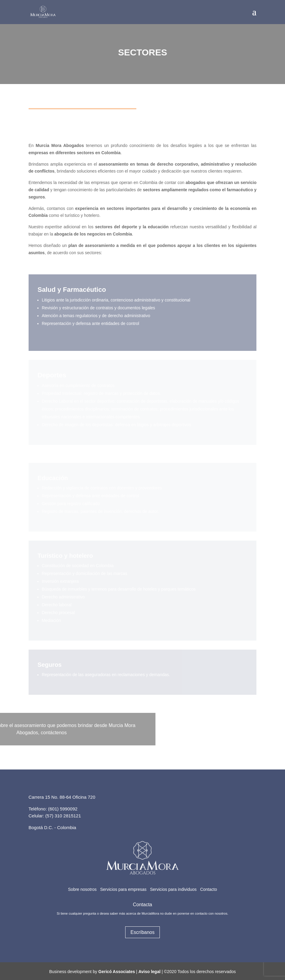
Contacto (209, 889)
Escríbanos (142, 932)
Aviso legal (149, 972)
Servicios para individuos (173, 889)
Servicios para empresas (123, 889)
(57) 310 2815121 (63, 816)
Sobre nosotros (82, 889)
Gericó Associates (117, 972)
